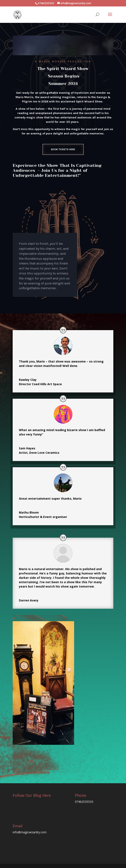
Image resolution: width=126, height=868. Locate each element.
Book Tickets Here (63, 149)
